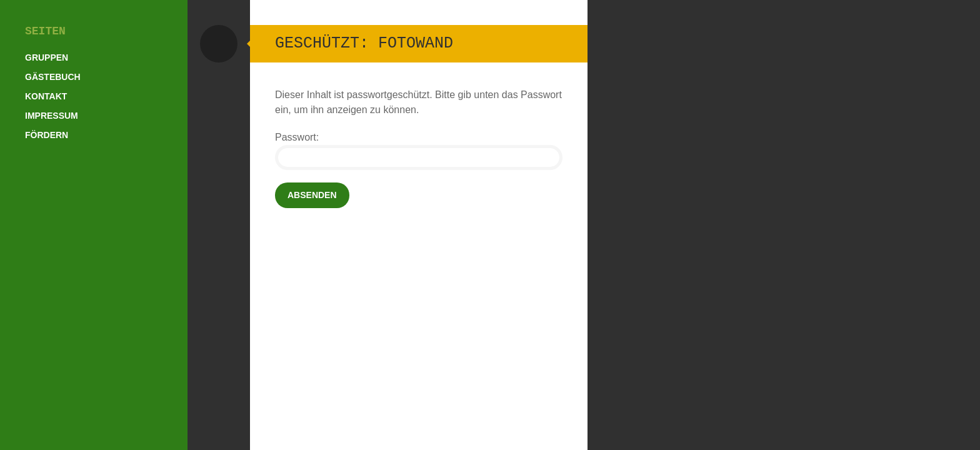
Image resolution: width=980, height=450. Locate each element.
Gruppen (47, 57)
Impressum (52, 116)
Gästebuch (53, 77)
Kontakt (46, 96)
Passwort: (419, 151)
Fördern (47, 135)
